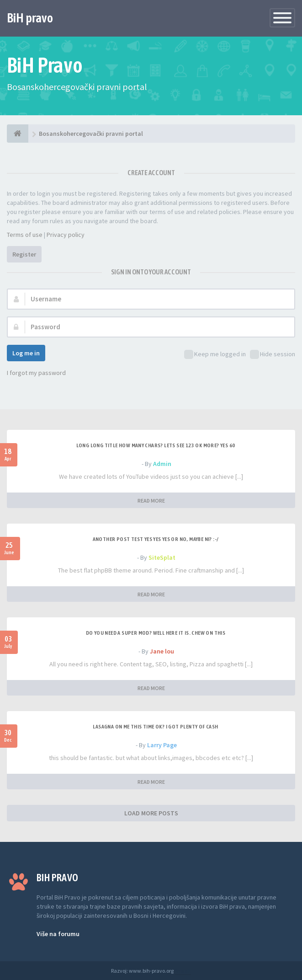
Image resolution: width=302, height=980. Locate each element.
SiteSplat (162, 557)
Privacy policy (66, 235)
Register (24, 254)
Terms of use (25, 235)
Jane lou (162, 651)
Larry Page (162, 745)
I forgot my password (36, 373)
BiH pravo (30, 18)
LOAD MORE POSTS (151, 813)
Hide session (273, 355)
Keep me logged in (215, 355)
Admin (162, 464)
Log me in (26, 353)
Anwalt (183, 971)
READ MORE (151, 501)
